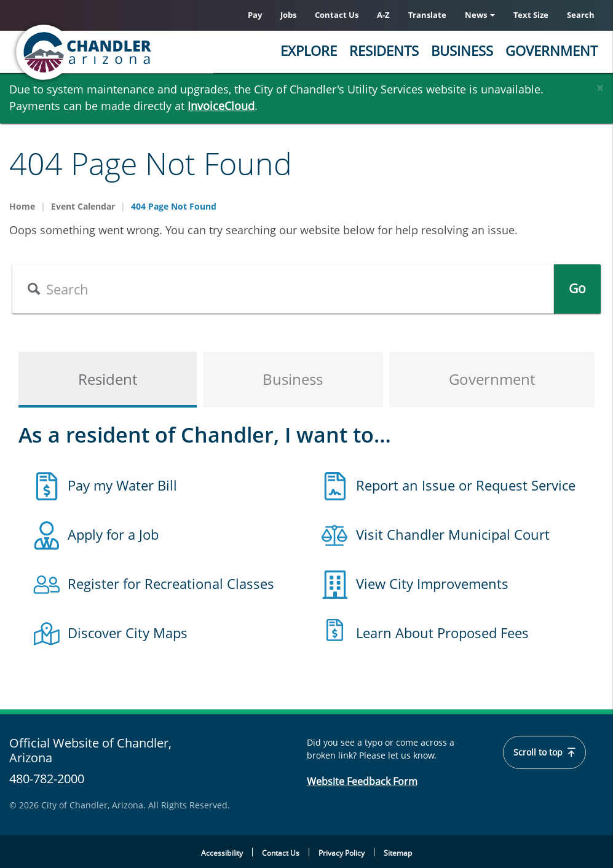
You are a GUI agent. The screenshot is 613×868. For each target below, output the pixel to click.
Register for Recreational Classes (171, 583)
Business (462, 50)
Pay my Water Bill (122, 485)
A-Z (383, 15)
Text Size (531, 15)
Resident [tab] (108, 380)
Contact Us (337, 15)
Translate (427, 15)
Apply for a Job (113, 534)
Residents (384, 50)
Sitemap (398, 853)
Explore (309, 50)
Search (581, 15)
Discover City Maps (128, 633)
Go (577, 289)
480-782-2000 (47, 779)
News (480, 15)
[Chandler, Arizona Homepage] (132, 52)
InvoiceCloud (221, 106)
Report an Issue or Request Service (466, 485)
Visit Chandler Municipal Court (453, 534)
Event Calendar (83, 206)
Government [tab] (492, 380)
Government (552, 50)
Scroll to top (544, 752)
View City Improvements (432, 583)
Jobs (288, 15)
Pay (255, 15)
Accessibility (222, 853)
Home (22, 206)
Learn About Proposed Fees (442, 633)
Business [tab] (293, 380)
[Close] (600, 85)
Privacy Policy (342, 853)
